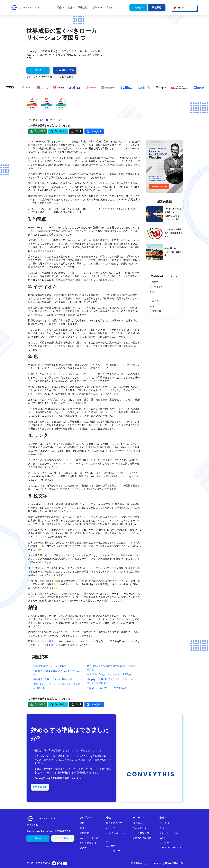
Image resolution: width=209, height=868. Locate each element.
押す (109, 841)
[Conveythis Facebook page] (54, 863)
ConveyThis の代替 (143, 838)
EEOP (162, 838)
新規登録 (157, 7)
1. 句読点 (154, 282)
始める (38, 70)
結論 (152, 306)
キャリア (111, 846)
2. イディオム (156, 287)
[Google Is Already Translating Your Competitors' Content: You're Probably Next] (164, 214)
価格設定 (84, 833)
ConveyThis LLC (174, 863)
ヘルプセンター (141, 828)
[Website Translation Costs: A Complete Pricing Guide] (164, 233)
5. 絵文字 (154, 301)
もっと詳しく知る (65, 70)
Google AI (94, 131)
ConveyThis (90, 756)
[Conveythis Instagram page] (60, 863)
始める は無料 (40, 787)
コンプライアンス (169, 833)
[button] (96, 8)
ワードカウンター (142, 833)
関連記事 (156, 311)
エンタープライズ (89, 838)
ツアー (83, 848)
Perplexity (58, 131)
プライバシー (166, 823)
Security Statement (171, 848)
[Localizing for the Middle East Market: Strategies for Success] (164, 252)
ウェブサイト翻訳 (44, 641)
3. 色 (152, 291)
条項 (162, 828)
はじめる (137, 823)
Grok (76, 131)
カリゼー (52, 158)
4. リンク (154, 296)
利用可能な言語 (88, 843)
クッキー (164, 843)
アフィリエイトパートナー (117, 835)
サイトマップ (113, 851)
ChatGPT (38, 131)
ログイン (138, 7)
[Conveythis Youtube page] (65, 863)
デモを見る (63, 838)
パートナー (112, 828)
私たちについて (114, 823)
